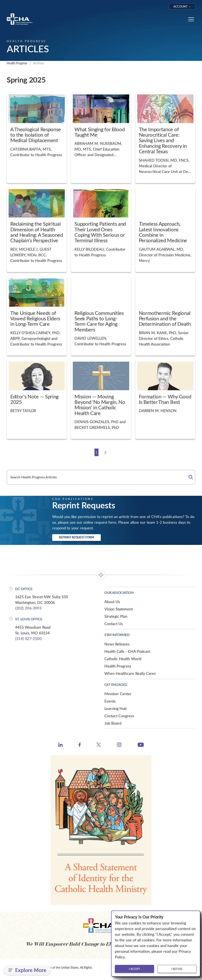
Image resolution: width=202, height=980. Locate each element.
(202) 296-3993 (28, 608)
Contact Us (114, 624)
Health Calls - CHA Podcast (127, 652)
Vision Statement (119, 609)
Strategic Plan (116, 616)
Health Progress (18, 63)
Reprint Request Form (76, 537)
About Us (112, 602)
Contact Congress (119, 716)
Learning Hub (116, 709)
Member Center (118, 694)
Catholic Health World (123, 659)
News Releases (117, 644)
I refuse (177, 969)
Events (110, 701)
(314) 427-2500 (28, 639)
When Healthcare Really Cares (130, 674)
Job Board (113, 723)
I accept (134, 969)
